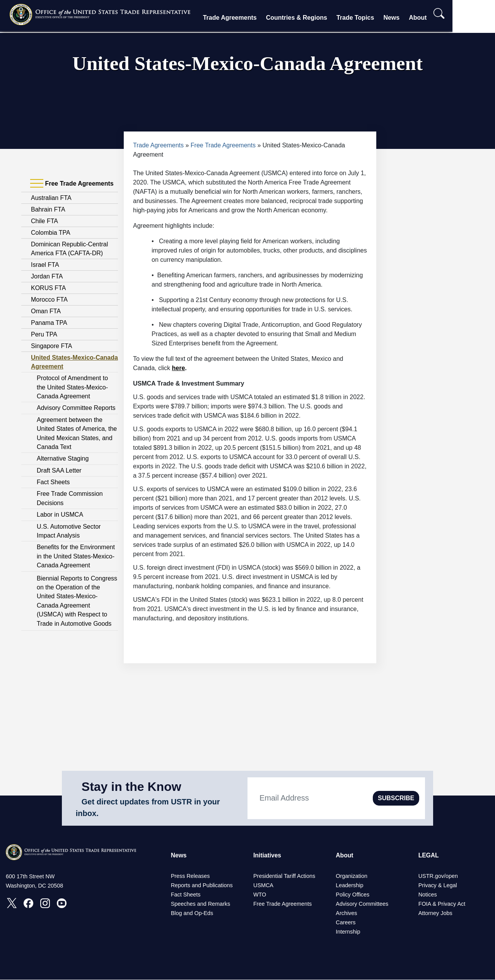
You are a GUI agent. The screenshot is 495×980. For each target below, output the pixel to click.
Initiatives (268, 855)
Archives (346, 913)
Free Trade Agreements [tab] (72, 184)
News (410, 18)
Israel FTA (45, 265)
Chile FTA (44, 221)
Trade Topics (374, 18)
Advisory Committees (362, 904)
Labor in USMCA (60, 515)
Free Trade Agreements (223, 145)
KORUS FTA (48, 288)
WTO (260, 895)
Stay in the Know (131, 787)
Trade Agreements (248, 18)
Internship (348, 932)
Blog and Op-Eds (192, 913)
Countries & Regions (315, 18)
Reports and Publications (202, 886)
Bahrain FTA (48, 209)
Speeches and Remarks (201, 904)
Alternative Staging (63, 458)
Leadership (349, 886)
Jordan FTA (47, 276)
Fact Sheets (53, 482)
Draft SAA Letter (59, 470)
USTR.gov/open (438, 876)
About (437, 18)
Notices (428, 895)
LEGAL (429, 855)
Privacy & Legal (438, 886)
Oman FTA (46, 311)
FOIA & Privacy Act (442, 904)
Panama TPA (49, 323)
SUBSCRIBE (396, 798)
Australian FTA (51, 198)
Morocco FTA (49, 300)
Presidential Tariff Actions (284, 876)
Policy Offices (352, 895)
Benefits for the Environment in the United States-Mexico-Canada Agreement (76, 556)
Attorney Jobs (435, 913)
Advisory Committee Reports (76, 408)
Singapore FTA (51, 346)
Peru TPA (44, 334)
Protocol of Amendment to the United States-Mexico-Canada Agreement (72, 387)
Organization (352, 876)
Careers (346, 923)
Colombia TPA (51, 233)
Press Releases (190, 876)
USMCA (263, 886)
